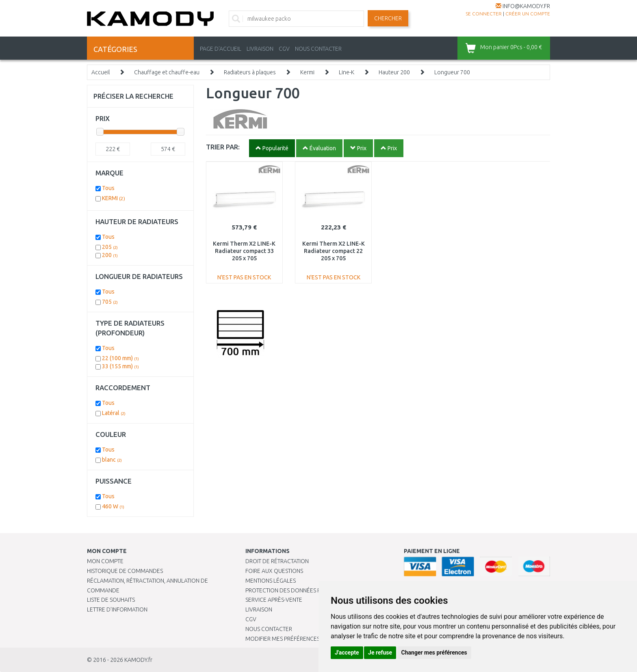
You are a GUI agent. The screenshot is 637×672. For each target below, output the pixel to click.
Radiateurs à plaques (250, 72)
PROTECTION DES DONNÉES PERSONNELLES (301, 590)
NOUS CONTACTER (318, 49)
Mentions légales (271, 581)
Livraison (259, 609)
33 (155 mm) (120, 366)
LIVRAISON (260, 49)
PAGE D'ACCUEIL (221, 49)
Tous (108, 188)
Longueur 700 (452, 72)
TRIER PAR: (223, 147)
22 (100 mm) (120, 358)
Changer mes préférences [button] (434, 653)
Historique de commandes (125, 571)
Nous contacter (269, 629)
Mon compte (105, 561)
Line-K (347, 72)
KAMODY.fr (138, 660)
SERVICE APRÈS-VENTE (274, 600)
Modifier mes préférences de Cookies (299, 639)
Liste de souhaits (111, 600)
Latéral (114, 413)
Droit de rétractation (277, 561)
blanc (112, 460)
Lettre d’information (117, 609)
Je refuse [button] (380, 653)
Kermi (307, 72)
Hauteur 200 (394, 72)
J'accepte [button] (347, 653)
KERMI (114, 198)
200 (110, 255)
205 (110, 247)
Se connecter (484, 14)
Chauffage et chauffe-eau (167, 72)
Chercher (388, 18)
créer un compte (528, 14)
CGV (284, 49)
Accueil (101, 72)
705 (110, 302)
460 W (113, 506)
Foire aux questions (274, 571)
